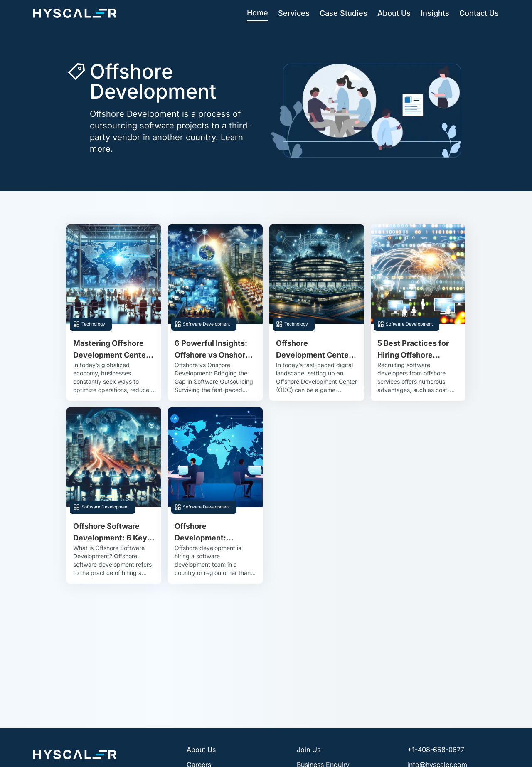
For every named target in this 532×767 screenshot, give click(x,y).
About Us (394, 13)
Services (294, 13)
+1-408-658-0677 (436, 750)
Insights (435, 13)
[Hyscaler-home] (75, 13)
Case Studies (344, 13)
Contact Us (479, 13)
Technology (93, 324)
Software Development (206, 324)
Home (257, 13)
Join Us (309, 750)
